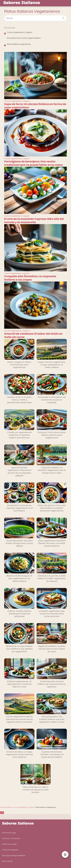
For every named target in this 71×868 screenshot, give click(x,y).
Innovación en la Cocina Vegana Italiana (22, 38)
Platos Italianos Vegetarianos (18, 45)
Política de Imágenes (10, 850)
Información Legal (9, 833)
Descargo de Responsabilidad (14, 856)
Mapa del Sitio (7, 861)
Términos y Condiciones (11, 838)
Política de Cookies (9, 844)
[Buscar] (63, 17)
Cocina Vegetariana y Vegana (18, 33)
